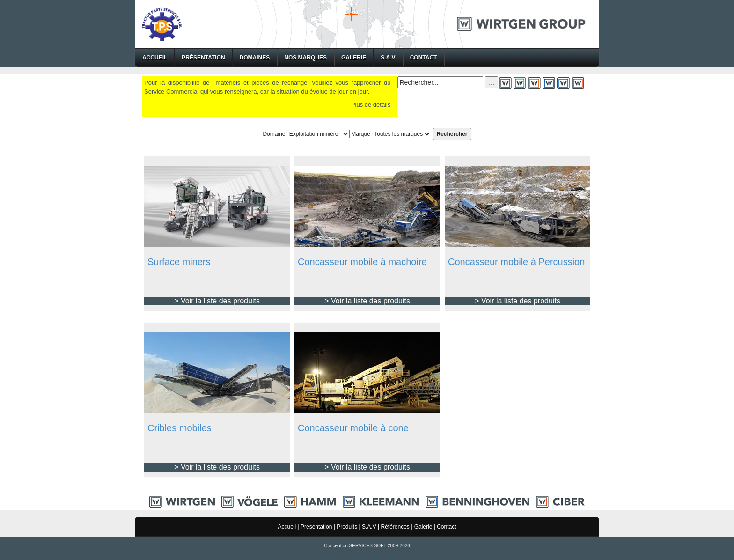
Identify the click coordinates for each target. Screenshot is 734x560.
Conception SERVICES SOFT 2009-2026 (367, 546)
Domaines (255, 58)
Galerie (354, 58)
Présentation (203, 58)
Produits (347, 527)
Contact (424, 58)
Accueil (155, 58)
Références (395, 527)
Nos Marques (305, 58)
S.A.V (388, 58)
